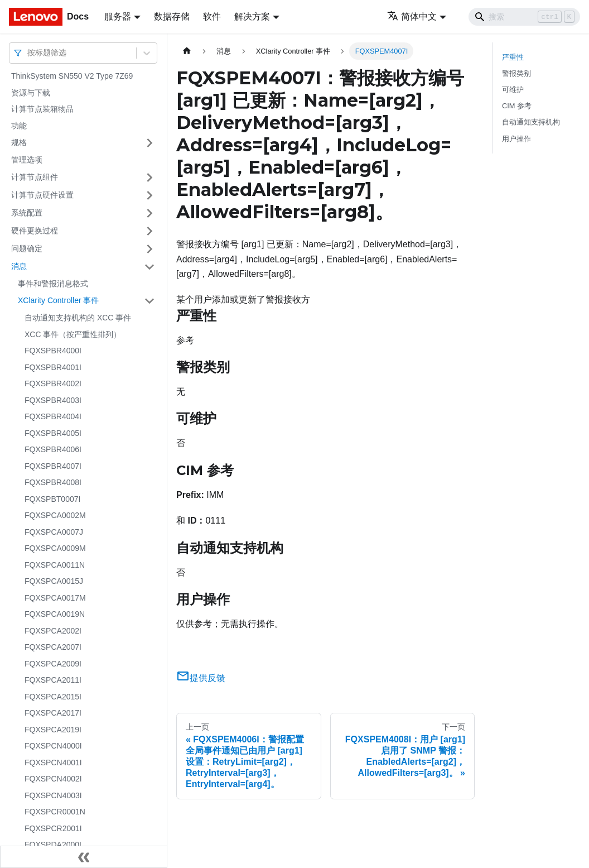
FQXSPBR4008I (53, 482)
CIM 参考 (517, 106)
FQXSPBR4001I (53, 367)
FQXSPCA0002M (55, 515)
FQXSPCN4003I (53, 795)
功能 (19, 126)
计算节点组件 (35, 177)
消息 (19, 266)
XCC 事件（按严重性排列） (73, 334)
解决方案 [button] (252, 16)
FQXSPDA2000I (53, 845)
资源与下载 (31, 93)
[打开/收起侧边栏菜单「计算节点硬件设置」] (149, 195)
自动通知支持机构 (531, 122)
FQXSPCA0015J (54, 581)
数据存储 (172, 16)
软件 (212, 16)
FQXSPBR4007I (53, 466)
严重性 (513, 57)
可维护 (513, 90)
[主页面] (187, 51)
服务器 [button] (118, 16)
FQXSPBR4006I (53, 449)
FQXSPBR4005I (53, 433)
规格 (19, 142)
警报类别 (516, 73)
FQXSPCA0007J (54, 532)
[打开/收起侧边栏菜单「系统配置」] (149, 213)
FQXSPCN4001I (53, 763)
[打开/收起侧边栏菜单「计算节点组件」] (149, 178)
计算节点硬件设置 (42, 195)
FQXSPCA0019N (55, 614)
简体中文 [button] (412, 16)
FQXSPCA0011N (55, 565)
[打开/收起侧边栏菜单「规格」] (149, 143)
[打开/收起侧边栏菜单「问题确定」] (149, 249)
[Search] (524, 17)
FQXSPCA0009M (55, 548)
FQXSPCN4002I (53, 779)
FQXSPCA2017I (53, 713)
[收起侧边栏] (84, 857)
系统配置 (27, 213)
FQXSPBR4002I (53, 383)
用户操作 (516, 139)
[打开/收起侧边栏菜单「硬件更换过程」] (149, 231)
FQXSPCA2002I (53, 631)
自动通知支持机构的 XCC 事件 (78, 318)
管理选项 (27, 160)
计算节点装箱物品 (42, 109)
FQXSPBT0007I (52, 499)
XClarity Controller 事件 (58, 300)
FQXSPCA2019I (53, 730)
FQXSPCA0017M (55, 598)
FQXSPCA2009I (53, 664)
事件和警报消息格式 (53, 284)
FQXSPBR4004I (53, 416)
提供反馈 (201, 678)
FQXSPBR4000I (53, 351)
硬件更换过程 (35, 231)
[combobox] (28, 53)
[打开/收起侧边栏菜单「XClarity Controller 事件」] (149, 301)
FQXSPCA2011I (53, 680)
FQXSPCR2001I (53, 828)
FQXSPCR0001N (55, 812)
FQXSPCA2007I (53, 647)
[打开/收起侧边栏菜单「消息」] (149, 267)
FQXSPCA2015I (53, 697)
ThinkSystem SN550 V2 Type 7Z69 (72, 76)
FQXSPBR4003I (53, 400)
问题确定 (27, 248)
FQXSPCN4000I (53, 746)
